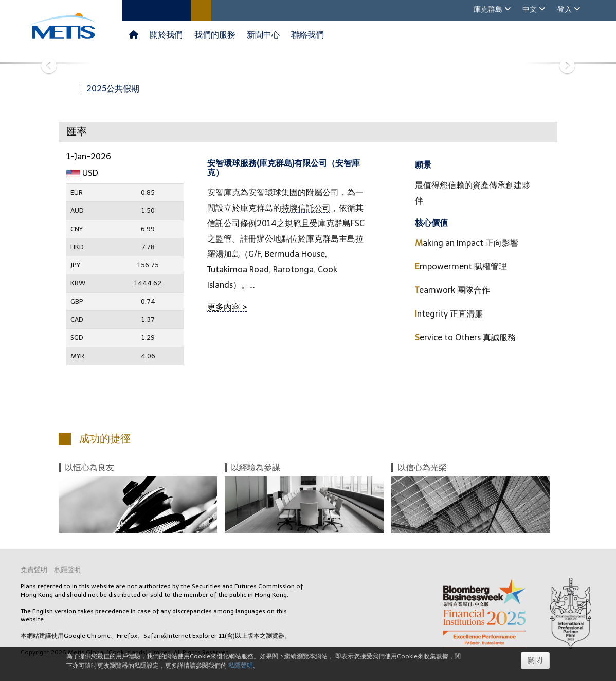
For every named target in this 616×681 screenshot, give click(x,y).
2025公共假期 (113, 89)
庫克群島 (489, 9)
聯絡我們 (307, 35)
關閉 (535, 660)
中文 (531, 9)
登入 (566, 9)
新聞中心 (263, 35)
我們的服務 (215, 35)
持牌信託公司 (306, 208)
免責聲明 (34, 570)
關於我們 (166, 35)
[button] (46, 63)
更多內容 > (227, 307)
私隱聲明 (67, 570)
